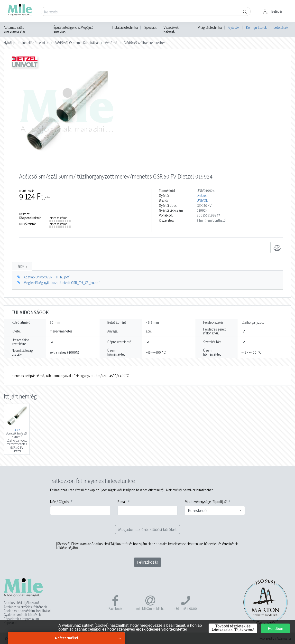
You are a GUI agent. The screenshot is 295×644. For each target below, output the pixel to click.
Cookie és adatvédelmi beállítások (28, 611)
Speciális (151, 28)
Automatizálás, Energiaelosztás (15, 29)
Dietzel (202, 196)
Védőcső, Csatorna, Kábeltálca (77, 43)
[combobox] (215, 511)
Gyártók (234, 27)
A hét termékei (66, 638)
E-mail (122, 502)
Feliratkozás (147, 562)
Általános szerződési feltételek (25, 607)
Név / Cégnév (60, 502)
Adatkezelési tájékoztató (21, 603)
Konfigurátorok (256, 27)
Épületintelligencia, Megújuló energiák (73, 29)
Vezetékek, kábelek (171, 29)
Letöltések (281, 27)
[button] (274, 11)
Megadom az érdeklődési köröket (147, 529)
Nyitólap (9, 43)
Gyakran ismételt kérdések (22, 615)
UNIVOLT (203, 200)
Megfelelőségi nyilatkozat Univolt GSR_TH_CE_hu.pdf (62, 283)
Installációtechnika (125, 28)
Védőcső (111, 43)
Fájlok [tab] (22, 266)
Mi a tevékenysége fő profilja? (206, 502)
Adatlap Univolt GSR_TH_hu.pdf (46, 277)
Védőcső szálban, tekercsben (145, 43)
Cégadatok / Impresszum (21, 619)
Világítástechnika (210, 28)
